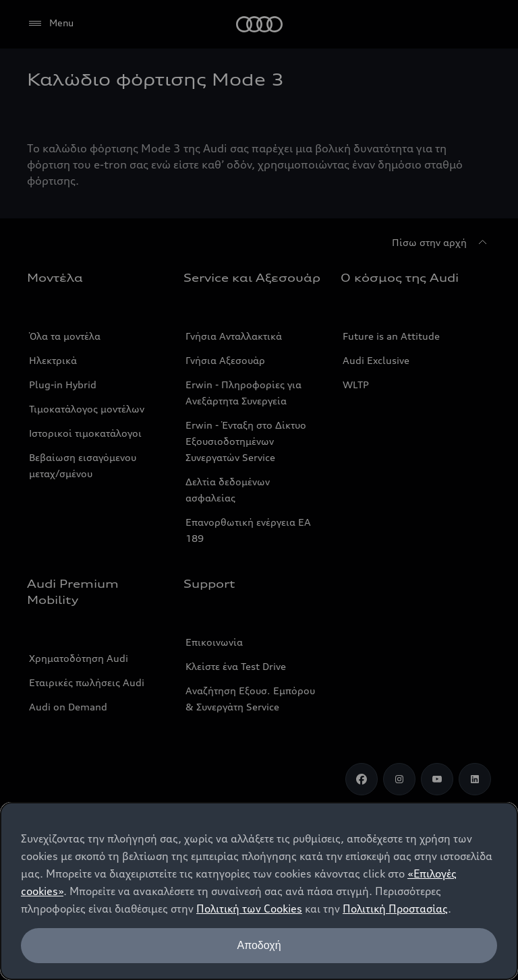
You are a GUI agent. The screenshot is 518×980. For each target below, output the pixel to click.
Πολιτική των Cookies (249, 909)
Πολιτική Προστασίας (395, 909)
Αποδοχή (259, 945)
